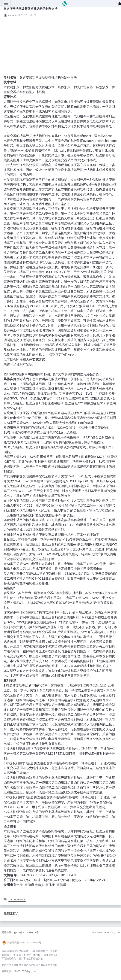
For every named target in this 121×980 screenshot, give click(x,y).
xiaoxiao (12, 15)
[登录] (120, 3)
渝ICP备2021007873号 (26, 932)
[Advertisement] (60, 49)
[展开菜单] (6, 3)
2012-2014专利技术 (17, 900)
